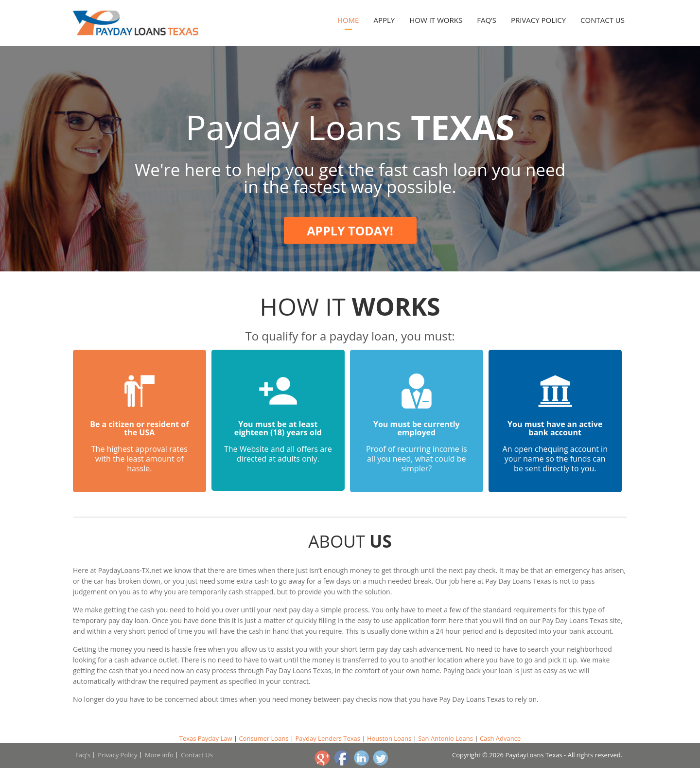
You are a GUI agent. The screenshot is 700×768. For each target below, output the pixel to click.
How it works (436, 20)
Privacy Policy (538, 20)
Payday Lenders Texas (328, 738)
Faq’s (487, 20)
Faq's (83, 755)
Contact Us (603, 20)
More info (159, 755)
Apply (384, 20)
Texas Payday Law (206, 738)
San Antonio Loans (446, 738)
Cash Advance (500, 738)
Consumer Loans (263, 738)
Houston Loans (389, 738)
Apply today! (350, 231)
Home (348, 20)
